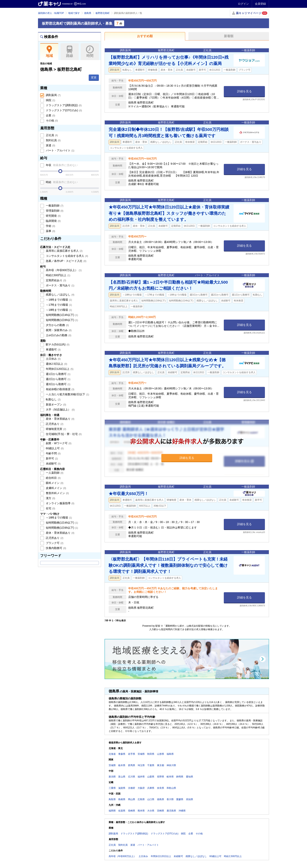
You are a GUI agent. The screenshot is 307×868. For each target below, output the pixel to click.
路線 (70, 52)
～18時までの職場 (58, 310)
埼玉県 (141, 765)
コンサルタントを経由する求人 (67, 256)
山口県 (151, 799)
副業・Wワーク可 (58, 443)
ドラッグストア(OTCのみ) (63, 110)
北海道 (112, 754)
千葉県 (151, 765)
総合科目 (53, 478)
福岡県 (112, 811)
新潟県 (112, 777)
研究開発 (53, 216)
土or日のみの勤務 (58, 335)
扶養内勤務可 (56, 548)
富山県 (122, 777)
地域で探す (74, 13)
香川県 (170, 799)
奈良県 (161, 788)
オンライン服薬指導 (60, 503)
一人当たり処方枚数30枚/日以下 (67, 394)
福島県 (170, 754)
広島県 (141, 799)
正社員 (51, 135)
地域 (49, 52)
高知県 (190, 799)
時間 (90, 52)
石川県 (132, 777)
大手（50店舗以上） (60, 410)
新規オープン (56, 404)
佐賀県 (122, 811)
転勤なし (53, 399)
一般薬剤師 (54, 206)
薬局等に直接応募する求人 (64, 251)
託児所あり (54, 424)
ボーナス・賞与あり (60, 285)
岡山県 (132, 799)
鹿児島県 (171, 811)
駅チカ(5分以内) (57, 344)
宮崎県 (161, 811)
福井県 (141, 777)
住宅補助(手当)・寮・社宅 (63, 434)
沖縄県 (182, 811)
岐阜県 (170, 777)
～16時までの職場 (58, 300)
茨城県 (112, 765)
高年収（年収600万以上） (63, 270)
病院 (50, 100)
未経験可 (53, 464)
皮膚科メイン (56, 488)
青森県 (122, 754)
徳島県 (88, 13)
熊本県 (141, 811)
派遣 (50, 145)
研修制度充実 (56, 429)
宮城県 (141, 754)
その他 (51, 120)
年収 (61, 165)
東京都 (161, 765)
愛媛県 (180, 799)
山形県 (161, 754)
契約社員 (53, 140)
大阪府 (141, 788)
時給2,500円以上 (58, 275)
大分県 (151, 811)
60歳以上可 (54, 448)
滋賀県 (122, 788)
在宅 (50, 508)
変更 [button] (94, 77)
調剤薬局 (53, 95)
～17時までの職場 (58, 305)
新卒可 (51, 458)
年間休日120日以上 (59, 369)
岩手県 (132, 754)
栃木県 (122, 765)
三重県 (112, 788)
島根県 (122, 799)
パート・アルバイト (60, 150)
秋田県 (151, 754)
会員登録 (260, 4)
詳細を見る (244, 91)
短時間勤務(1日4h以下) (61, 315)
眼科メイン (54, 483)
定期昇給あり (56, 280)
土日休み (53, 359)
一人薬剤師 (54, 473)
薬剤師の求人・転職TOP (51, 13)
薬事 (50, 231)
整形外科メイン (57, 493)
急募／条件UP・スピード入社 (66, 261)
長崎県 (132, 811)
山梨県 (151, 777)
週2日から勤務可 (58, 379)
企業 (50, 115)
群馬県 (132, 765)
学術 (50, 226)
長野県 (161, 777)
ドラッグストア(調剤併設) (63, 105)
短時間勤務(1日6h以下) (61, 320)
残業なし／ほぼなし (60, 295)
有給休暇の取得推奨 (60, 389)
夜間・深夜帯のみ (58, 330)
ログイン (243, 4)
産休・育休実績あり (60, 419)
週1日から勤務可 (58, 374)
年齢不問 (53, 453)
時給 (61, 182)
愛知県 (190, 777)
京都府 (132, 788)
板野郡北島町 (103, 13)
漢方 (50, 498)
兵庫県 (151, 788)
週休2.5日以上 (56, 364)
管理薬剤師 (54, 211)
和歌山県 (171, 788)
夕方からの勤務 (57, 325)
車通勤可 (53, 350)
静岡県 (180, 777)
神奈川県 (171, 765)
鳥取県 (112, 799)
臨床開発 (53, 221)
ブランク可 (54, 543)
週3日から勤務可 (58, 384)
